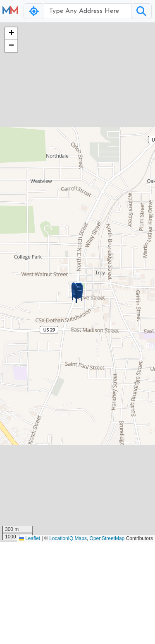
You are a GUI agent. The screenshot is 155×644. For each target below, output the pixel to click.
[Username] (88, 11)
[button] (77, 293)
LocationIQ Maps (68, 538)
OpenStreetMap (107, 538)
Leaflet (30, 538)
